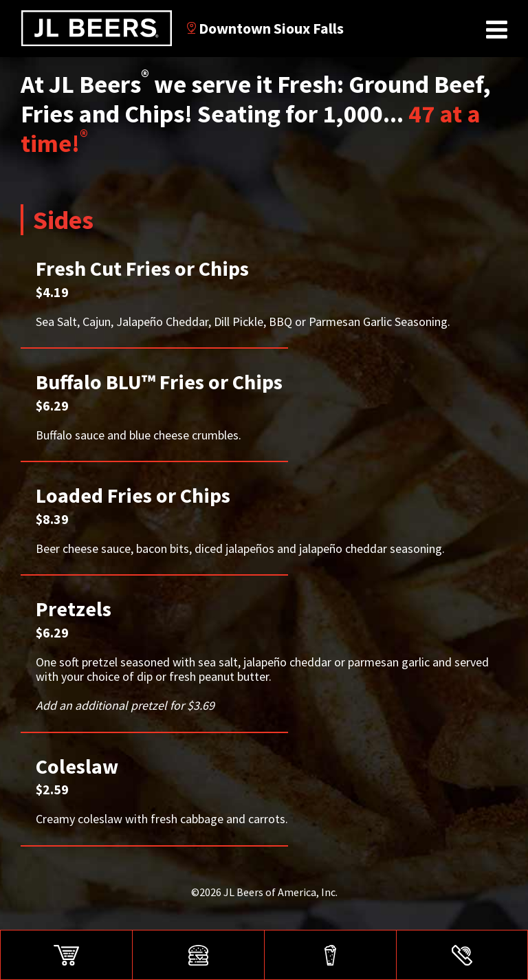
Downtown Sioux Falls (265, 28)
